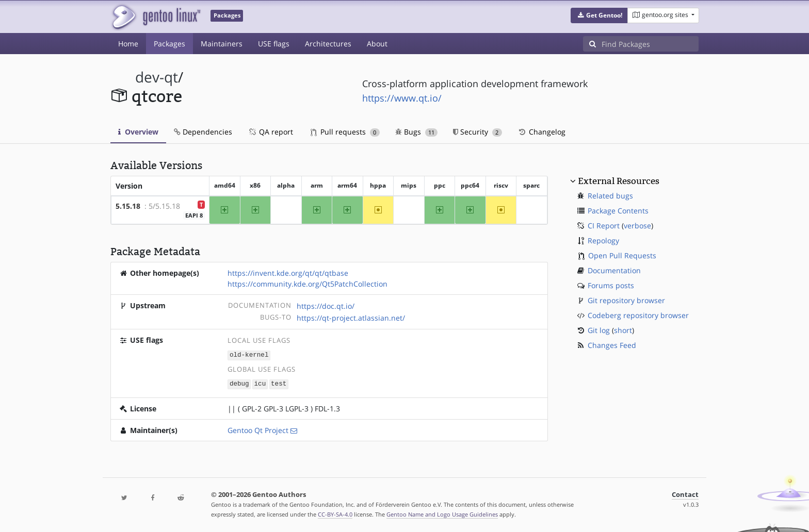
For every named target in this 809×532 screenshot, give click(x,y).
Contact (685, 494)
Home (128, 44)
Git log (599, 330)
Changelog (541, 132)
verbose (637, 226)
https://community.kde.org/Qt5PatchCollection (308, 284)
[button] (599, 15)
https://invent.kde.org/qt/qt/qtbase (288, 273)
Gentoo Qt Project (258, 429)
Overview (138, 132)
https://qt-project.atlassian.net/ (351, 318)
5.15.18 (128, 206)
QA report (270, 132)
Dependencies (203, 132)
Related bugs (610, 196)
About (377, 44)
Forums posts (611, 285)
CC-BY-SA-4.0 (335, 513)
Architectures (328, 44)
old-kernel (249, 355)
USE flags (274, 44)
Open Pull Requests (622, 255)
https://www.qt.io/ (402, 98)
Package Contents (618, 211)
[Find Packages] (650, 44)
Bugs (417, 132)
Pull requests (345, 132)
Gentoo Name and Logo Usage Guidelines (442, 513)
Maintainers (222, 44)
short (623, 330)
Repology (603, 240)
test (279, 383)
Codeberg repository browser (638, 315)
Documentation (614, 270)
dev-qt (157, 77)
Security (478, 132)
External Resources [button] (619, 181)
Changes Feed (612, 345)
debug (239, 383)
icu (260, 383)
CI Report (604, 226)
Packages (169, 44)
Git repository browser (626, 300)
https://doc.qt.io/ (326, 306)
